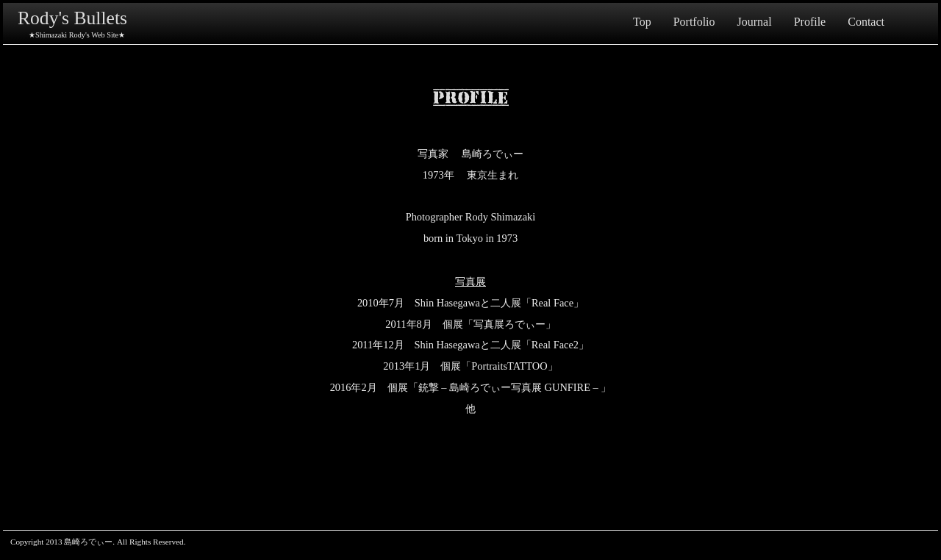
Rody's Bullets (72, 18)
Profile (810, 22)
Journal (755, 22)
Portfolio (694, 22)
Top (642, 22)
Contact (866, 22)
